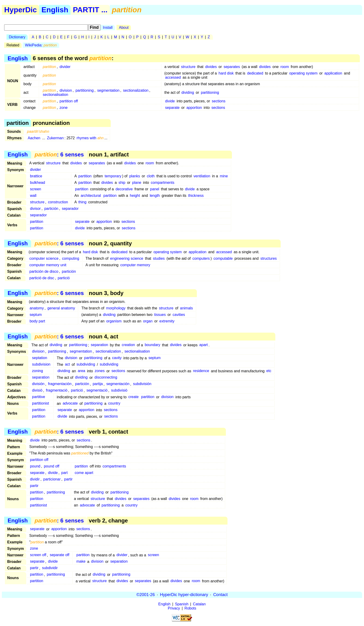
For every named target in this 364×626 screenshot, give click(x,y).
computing (71, 258)
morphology (116, 308)
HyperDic (21, 10)
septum (36, 315)
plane (137, 183)
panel (155, 189)
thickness (196, 196)
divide (170, 101)
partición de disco (44, 271)
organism (114, 321)
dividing (188, 92)
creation (128, 345)
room (285, 67)
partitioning (84, 90)
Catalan (199, 604)
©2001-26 (146, 595)
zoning (37, 371)
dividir (35, 479)
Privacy (174, 608)
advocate (70, 404)
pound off (52, 466)
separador (70, 209)
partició (64, 278)
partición (51, 209)
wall (33, 196)
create (133, 397)
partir (68, 479)
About (124, 28)
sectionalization (136, 90)
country (114, 404)
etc (269, 371)
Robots (190, 608)
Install (108, 28)
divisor (35, 209)
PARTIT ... (90, 10)
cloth (151, 176)
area (81, 371)
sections (219, 101)
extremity (167, 321)
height (135, 196)
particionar (52, 479)
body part (37, 321)
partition (85, 176)
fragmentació (57, 391)
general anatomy (61, 308)
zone (64, 108)
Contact (220, 595)
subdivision (41, 365)
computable (223, 258)
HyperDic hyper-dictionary (184, 595)
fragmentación (60, 384)
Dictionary (17, 37)
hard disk (226, 73)
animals (187, 308)
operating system (303, 73)
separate (172, 108)
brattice (36, 176)
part (65, 473)
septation (40, 358)
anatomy (37, 308)
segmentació (97, 391)
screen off (38, 555)
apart (204, 345)
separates (232, 67)
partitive (39, 397)
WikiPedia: (41, 45)
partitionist (41, 404)
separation (99, 345)
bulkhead (37, 183)
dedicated (255, 73)
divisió (37, 391)
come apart (84, 473)
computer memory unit (48, 265)
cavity (117, 358)
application (333, 73)
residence (201, 371)
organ (148, 321)
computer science (44, 258)
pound (35, 466)
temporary (113, 176)
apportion (194, 108)
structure (188, 67)
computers (201, 258)
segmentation (108, 90)
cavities (179, 315)
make (81, 562)
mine (224, 176)
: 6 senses (59, 154)
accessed (173, 77)
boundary (152, 345)
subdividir (50, 568)
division (66, 90)
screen (36, 189)
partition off (69, 101)
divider (65, 67)
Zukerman (55, 138)
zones (100, 371)
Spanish (182, 604)
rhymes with (90, 138)
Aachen (34, 138)
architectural (91, 196)
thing (83, 202)
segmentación (118, 384)
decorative (124, 189)
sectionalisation (55, 95)
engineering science (127, 258)
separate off (59, 555)
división (38, 384)
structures (269, 258)
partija (98, 384)
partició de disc (42, 278)
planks (135, 176)
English (55, 10)
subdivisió (119, 391)
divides (211, 67)
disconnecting (106, 378)
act (67, 365)
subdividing (86, 365)
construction (58, 202)
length (155, 196)
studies (159, 258)
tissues (160, 315)
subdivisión (142, 384)
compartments (163, 183)
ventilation (202, 176)
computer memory (135, 265)
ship (122, 183)
